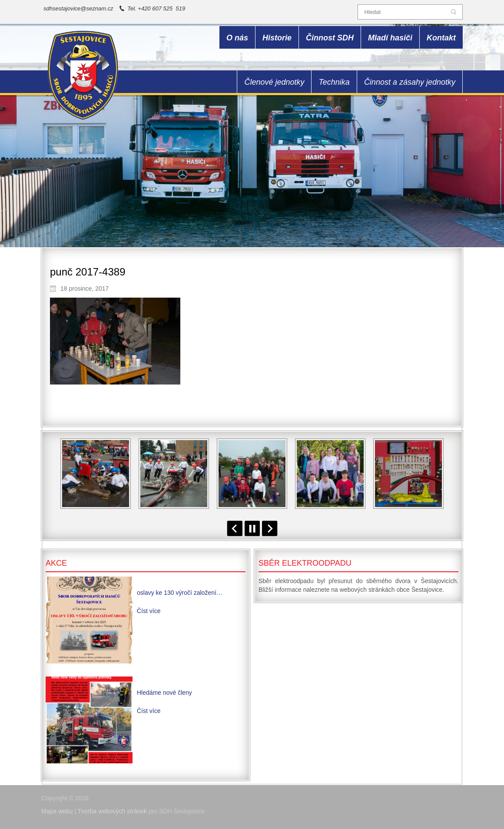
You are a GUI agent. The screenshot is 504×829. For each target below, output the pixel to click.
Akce (56, 563)
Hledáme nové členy (164, 693)
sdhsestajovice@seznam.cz (78, 8)
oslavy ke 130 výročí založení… (180, 593)
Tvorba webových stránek (113, 811)
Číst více (149, 611)
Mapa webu (57, 811)
